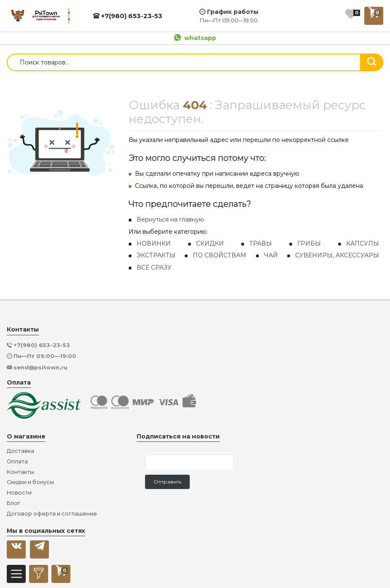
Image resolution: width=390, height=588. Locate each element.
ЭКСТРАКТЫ (156, 255)
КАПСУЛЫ (363, 243)
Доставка (20, 451)
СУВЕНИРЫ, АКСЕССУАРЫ (337, 255)
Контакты (20, 472)
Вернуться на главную (170, 219)
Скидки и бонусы (30, 482)
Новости (19, 493)
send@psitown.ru (40, 367)
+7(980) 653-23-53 (128, 16)
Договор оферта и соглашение (52, 514)
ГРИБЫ (309, 243)
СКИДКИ (210, 243)
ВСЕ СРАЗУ (154, 267)
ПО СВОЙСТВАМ (219, 255)
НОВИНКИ (154, 243)
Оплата (17, 462)
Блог (13, 503)
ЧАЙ (271, 255)
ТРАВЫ (261, 243)
